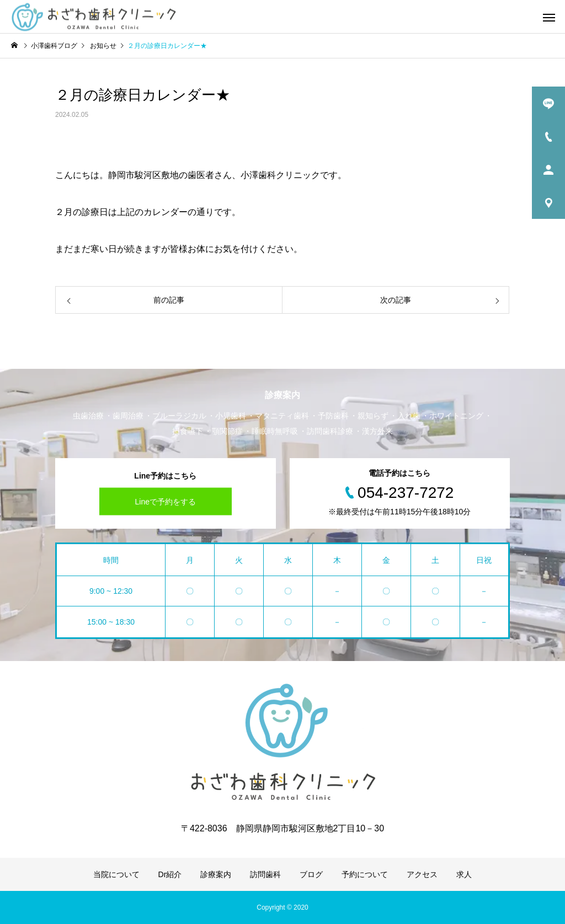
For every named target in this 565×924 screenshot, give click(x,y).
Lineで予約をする (166, 502)
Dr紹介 (170, 874)
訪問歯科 (265, 874)
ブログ (311, 874)
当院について (116, 874)
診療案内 (216, 874)
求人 (464, 874)
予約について (365, 874)
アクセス (422, 874)
